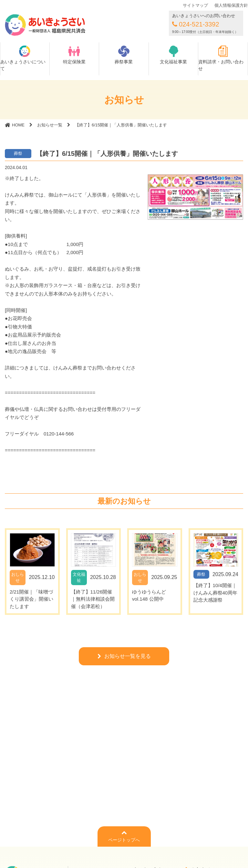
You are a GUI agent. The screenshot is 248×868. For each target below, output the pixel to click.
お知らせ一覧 (50, 125)
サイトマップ (195, 5)
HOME (18, 125)
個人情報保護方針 (231, 5)
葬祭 (18, 153)
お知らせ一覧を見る (128, 656)
